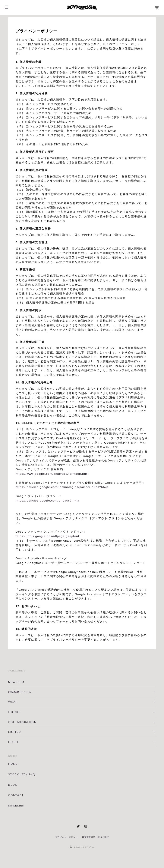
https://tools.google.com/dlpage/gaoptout (47, 536)
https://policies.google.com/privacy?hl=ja (48, 501)
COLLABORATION (22, 722)
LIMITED (15, 732)
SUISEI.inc (16, 806)
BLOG (13, 785)
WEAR (13, 702)
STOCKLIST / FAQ (22, 774)
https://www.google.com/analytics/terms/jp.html (52, 474)
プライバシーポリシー (66, 837)
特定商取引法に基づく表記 (95, 837)
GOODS (14, 712)
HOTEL (13, 742)
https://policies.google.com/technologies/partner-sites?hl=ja (62, 487)
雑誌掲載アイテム (20, 692)
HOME (13, 764)
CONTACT (16, 795)
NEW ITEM (16, 682)
